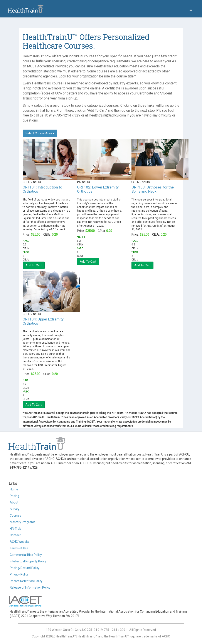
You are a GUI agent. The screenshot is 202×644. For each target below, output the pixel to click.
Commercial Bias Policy (26, 555)
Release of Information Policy (30, 587)
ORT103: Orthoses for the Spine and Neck (153, 189)
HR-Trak (15, 529)
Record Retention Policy (26, 581)
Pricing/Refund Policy (25, 568)
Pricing (14, 496)
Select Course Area (40, 133)
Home (14, 489)
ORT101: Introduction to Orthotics (42, 189)
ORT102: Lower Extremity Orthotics (98, 189)
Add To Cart (34, 265)
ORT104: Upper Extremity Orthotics (43, 321)
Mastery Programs (23, 522)
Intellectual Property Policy (28, 561)
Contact (15, 535)
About (14, 502)
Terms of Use (19, 548)
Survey (15, 509)
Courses (15, 516)
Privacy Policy (19, 574)
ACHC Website (20, 542)
